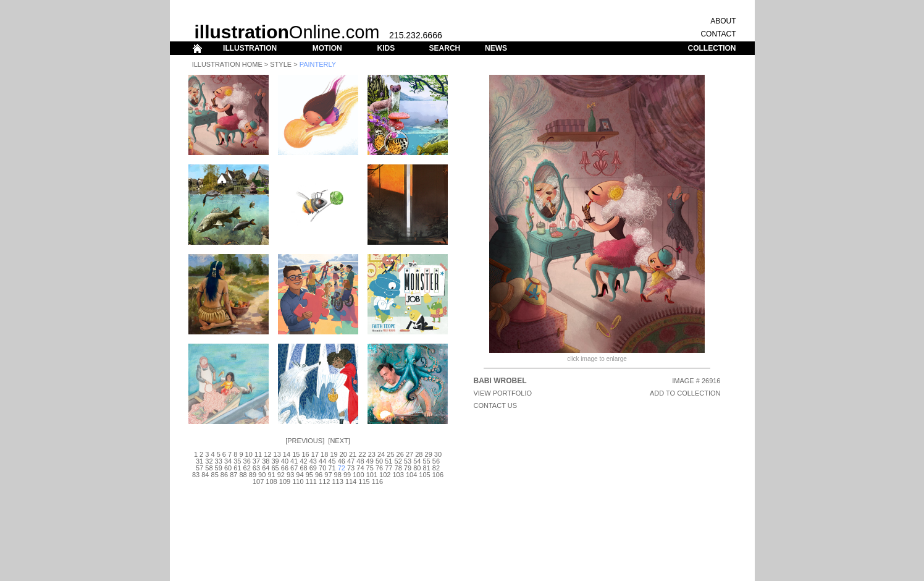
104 (411, 475)
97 (328, 475)
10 (249, 454)
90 (262, 475)
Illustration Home (227, 64)
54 (417, 461)
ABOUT (723, 21)
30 (438, 454)
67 (294, 468)
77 (388, 468)
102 (385, 475)
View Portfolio (503, 393)
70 (322, 468)
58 (209, 468)
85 (215, 475)
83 (196, 475)
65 (275, 468)
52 (398, 461)
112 (324, 481)
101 (372, 475)
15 (296, 454)
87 (233, 475)
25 (390, 454)
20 (343, 454)
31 (199, 461)
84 (205, 475)
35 (237, 461)
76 (379, 468)
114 (351, 481)
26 (400, 454)
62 (247, 468)
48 (360, 461)
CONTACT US (496, 405)
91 (271, 475)
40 (285, 461)
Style (281, 64)
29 (429, 454)
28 (419, 454)
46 (342, 461)
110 (298, 481)
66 (285, 468)
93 (290, 475)
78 (398, 468)
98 (338, 475)
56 (436, 461)
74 (360, 468)
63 (256, 468)
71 (332, 468)
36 (247, 461)
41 (294, 461)
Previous (305, 441)
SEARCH (445, 48)
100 (358, 475)
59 (219, 468)
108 (271, 481)
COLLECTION (712, 48)
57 (199, 468)
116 (377, 481)
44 (322, 461)
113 (337, 481)
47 (351, 461)
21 (353, 454)
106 (438, 475)
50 (379, 461)
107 (258, 481)
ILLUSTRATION (250, 48)
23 (372, 454)
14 (287, 454)
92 (281, 475)
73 (351, 468)
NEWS (496, 48)
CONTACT (718, 34)
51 (388, 461)
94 (300, 475)
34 (228, 461)
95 (309, 475)
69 (313, 468)
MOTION (327, 48)
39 (275, 461)
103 (398, 475)
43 (313, 461)
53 (408, 461)
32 (209, 461)
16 (305, 454)
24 (381, 454)
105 (424, 475)
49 (370, 461)
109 (285, 481)
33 (219, 461)
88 (243, 475)
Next (339, 441)
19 (334, 454)
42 (303, 461)
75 (370, 468)
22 (362, 454)
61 (237, 468)
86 (224, 475)
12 (267, 454)
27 (409, 454)
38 (266, 461)
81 (426, 468)
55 (426, 461)
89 (253, 475)
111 (311, 481)
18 (324, 454)
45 (332, 461)
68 (303, 468)
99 (347, 475)
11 (258, 454)
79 (408, 468)
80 (417, 468)
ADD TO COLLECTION (685, 393)
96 (319, 475)
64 (266, 468)
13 (277, 454)
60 (228, 468)
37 (256, 461)
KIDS (386, 48)
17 (315, 454)
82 (436, 468)
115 (364, 481)
